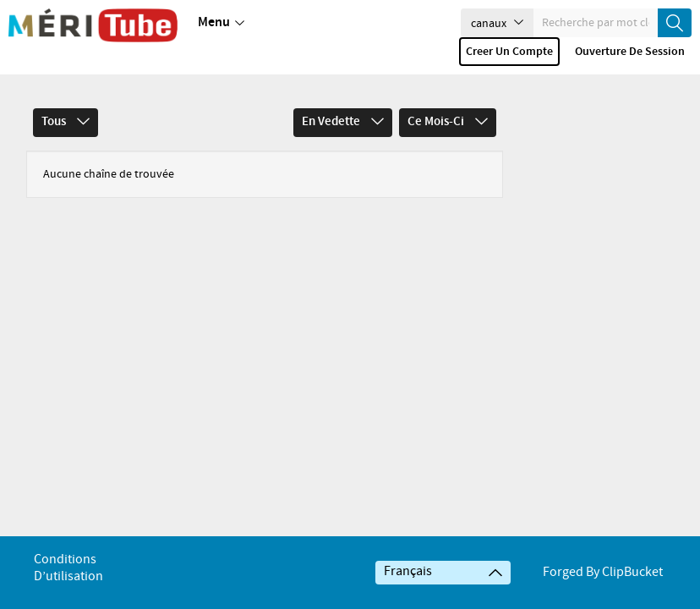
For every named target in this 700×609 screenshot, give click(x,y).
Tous (66, 98)
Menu (221, 23)
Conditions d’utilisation (68, 568)
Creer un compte (509, 52)
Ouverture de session (630, 52)
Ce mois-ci (448, 98)
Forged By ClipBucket (603, 572)
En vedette (343, 98)
